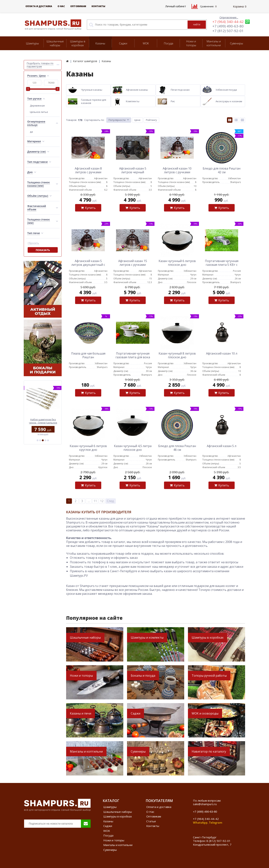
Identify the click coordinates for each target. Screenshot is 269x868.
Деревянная (37, 106)
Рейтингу (151, 120)
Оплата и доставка (39, 6)
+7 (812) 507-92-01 (228, 31)
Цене (137, 120)
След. (111, 501)
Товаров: (72, 120)
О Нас (61, 6)
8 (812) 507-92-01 (218, 841)
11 (95, 501)
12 (102, 501)
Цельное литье (39, 112)
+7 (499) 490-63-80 (228, 26)
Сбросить (33, 243)
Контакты (98, 6)
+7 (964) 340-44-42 (228, 22)
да (31, 132)
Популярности (117, 120)
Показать (43, 250)
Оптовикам (78, 6)
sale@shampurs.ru (205, 804)
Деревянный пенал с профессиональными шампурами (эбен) (43, 421)
